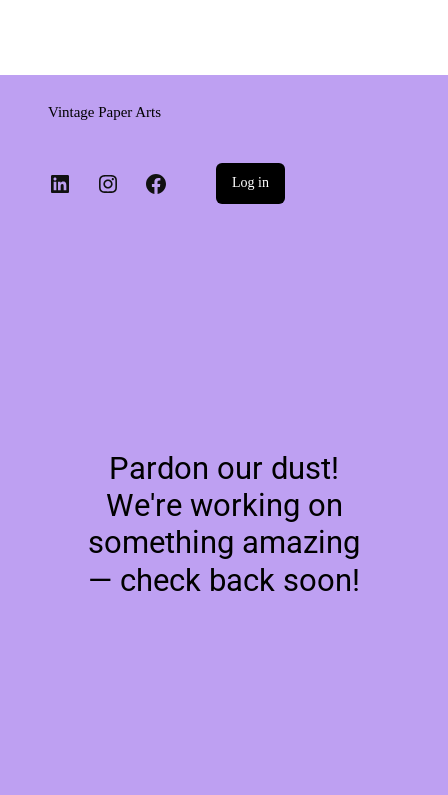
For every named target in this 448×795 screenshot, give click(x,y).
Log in (250, 182)
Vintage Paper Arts (104, 112)
